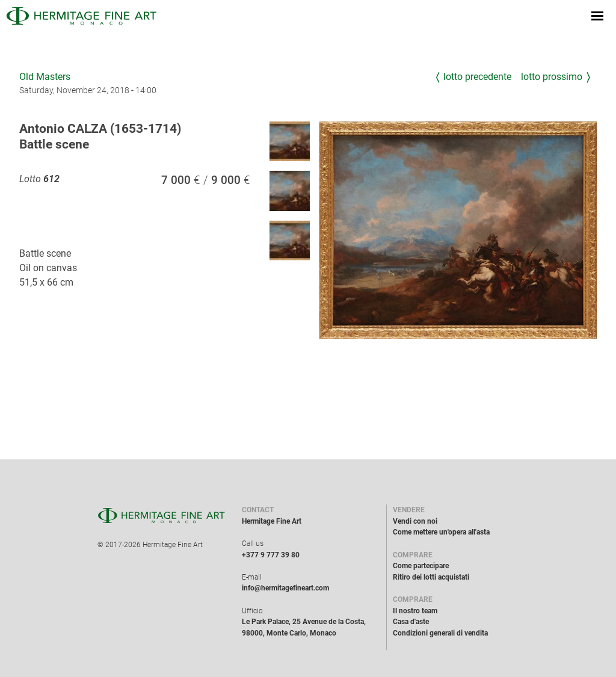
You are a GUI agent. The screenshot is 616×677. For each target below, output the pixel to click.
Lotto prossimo (552, 77)
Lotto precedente (477, 77)
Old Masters (45, 77)
